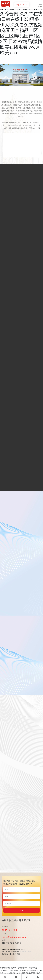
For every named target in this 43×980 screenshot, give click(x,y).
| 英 (20, 5)
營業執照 (23, 951)
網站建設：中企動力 (9, 954)
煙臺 (18, 954)
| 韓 (26, 5)
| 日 (23, 5)
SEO (29, 951)
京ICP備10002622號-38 (10, 951)
